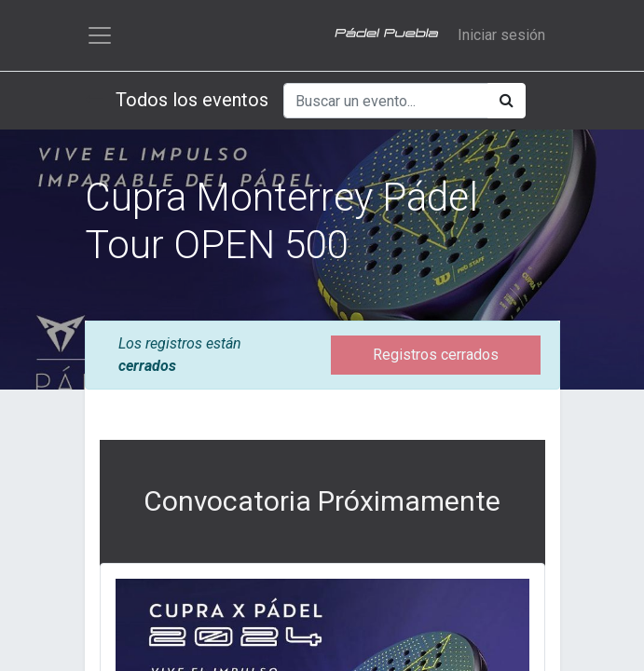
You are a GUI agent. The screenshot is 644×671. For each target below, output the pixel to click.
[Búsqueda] (507, 101)
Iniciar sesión (501, 35)
